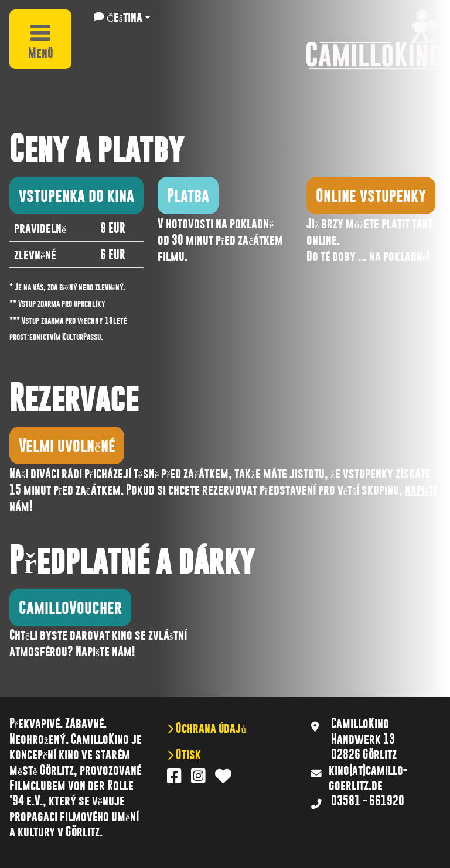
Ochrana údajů (210, 728)
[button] (122, 17)
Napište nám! (105, 651)
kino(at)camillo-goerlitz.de (368, 778)
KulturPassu (81, 337)
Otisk (187, 754)
